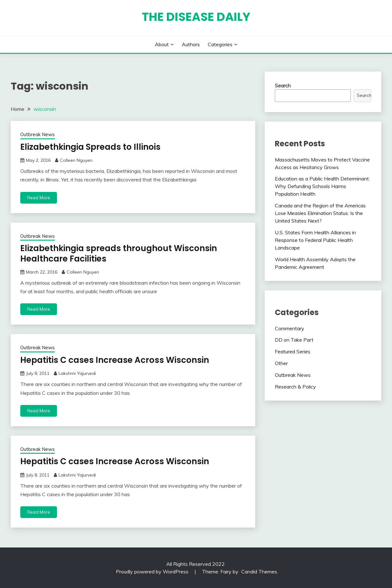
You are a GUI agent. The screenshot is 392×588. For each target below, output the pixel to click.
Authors (191, 44)
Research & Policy (295, 387)
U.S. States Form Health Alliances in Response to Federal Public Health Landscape (315, 240)
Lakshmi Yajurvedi (77, 373)
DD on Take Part (294, 340)
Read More (39, 198)
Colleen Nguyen (76, 160)
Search (283, 85)
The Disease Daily (196, 17)
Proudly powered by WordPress (153, 572)
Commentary (290, 328)
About (162, 44)
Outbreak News (38, 134)
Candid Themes (259, 572)
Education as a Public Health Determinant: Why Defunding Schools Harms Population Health (322, 186)
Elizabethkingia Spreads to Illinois (90, 147)
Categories (220, 44)
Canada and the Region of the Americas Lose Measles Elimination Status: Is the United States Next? (320, 213)
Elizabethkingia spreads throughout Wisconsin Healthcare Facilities (119, 253)
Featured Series (293, 351)
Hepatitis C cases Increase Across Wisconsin (115, 360)
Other (281, 363)
